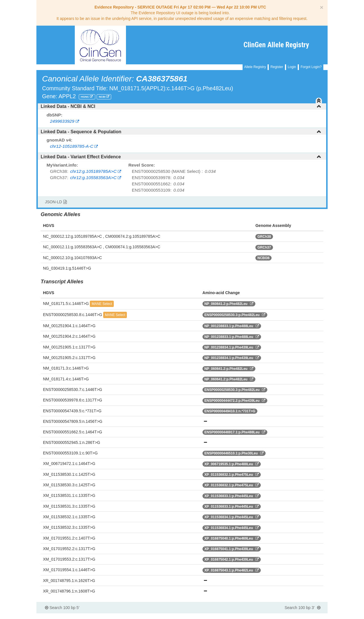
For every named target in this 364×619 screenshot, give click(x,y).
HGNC (85, 97)
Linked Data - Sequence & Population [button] (181, 132)
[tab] (182, 106)
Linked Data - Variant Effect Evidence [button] (181, 157)
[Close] (322, 7)
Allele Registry (255, 67)
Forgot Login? (311, 67)
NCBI (103, 97)
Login (292, 67)
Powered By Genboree (300, 616)
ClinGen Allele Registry (276, 45)
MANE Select (102, 304)
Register (277, 67)
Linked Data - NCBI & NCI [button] (181, 106)
